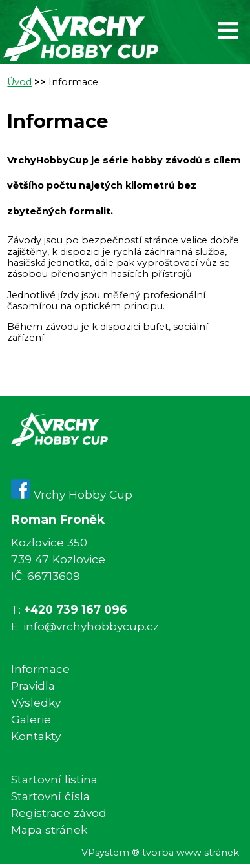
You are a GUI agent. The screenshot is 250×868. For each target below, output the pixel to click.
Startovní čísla (50, 796)
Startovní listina (54, 779)
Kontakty (36, 736)
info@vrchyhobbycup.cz (91, 626)
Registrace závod (59, 813)
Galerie (31, 719)
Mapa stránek (49, 830)
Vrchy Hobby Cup (72, 494)
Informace (73, 82)
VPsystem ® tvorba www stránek (160, 853)
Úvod (19, 82)
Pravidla (33, 686)
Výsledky (36, 702)
